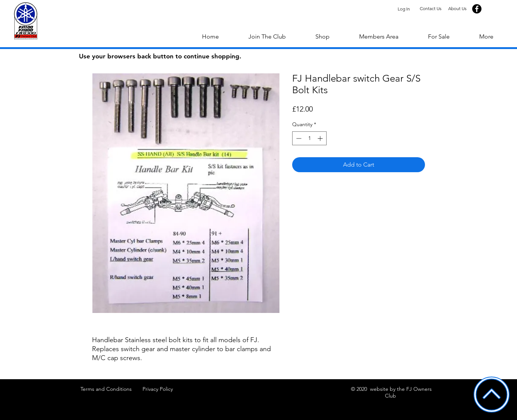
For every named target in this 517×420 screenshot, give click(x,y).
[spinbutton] (309, 138)
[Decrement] (298, 138)
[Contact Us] (430, 9)
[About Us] (457, 9)
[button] (486, 37)
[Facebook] (477, 9)
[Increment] (321, 138)
